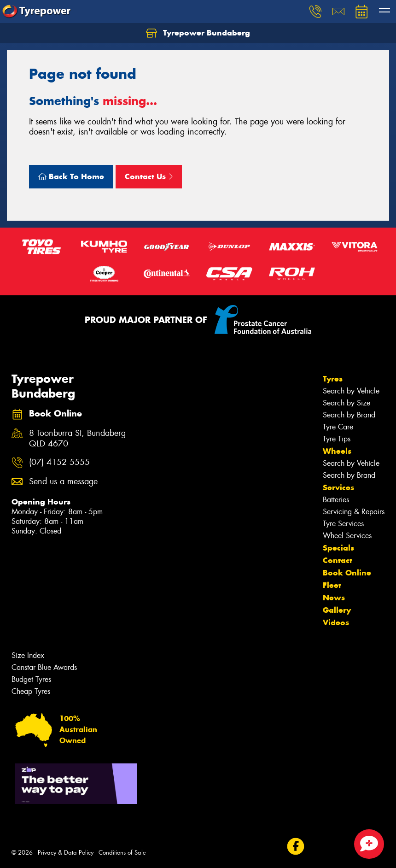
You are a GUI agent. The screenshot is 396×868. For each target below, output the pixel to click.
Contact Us (149, 176)
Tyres (333, 379)
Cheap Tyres (31, 691)
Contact (338, 560)
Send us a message (63, 482)
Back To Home (71, 176)
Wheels (337, 451)
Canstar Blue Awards (44, 667)
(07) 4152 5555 (59, 462)
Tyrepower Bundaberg (198, 33)
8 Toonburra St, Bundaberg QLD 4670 (77, 439)
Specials (338, 548)
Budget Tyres (31, 679)
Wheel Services (347, 536)
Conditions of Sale (122, 853)
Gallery (337, 610)
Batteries (336, 500)
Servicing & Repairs (354, 512)
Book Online (347, 573)
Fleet (332, 585)
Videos (336, 622)
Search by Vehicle (351, 391)
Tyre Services (343, 524)
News (334, 598)
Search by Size (346, 403)
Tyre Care (338, 427)
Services (338, 487)
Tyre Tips (337, 439)
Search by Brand (349, 415)
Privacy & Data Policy (66, 853)
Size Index (28, 655)
